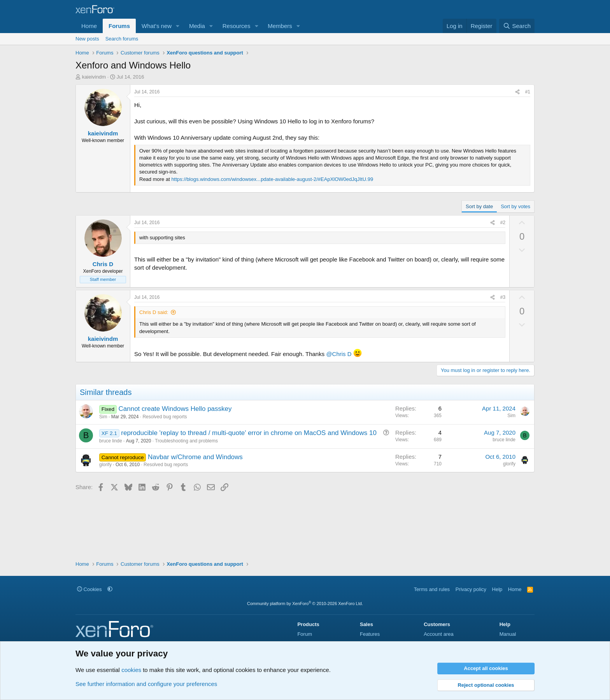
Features (370, 634)
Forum (305, 634)
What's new (157, 26)
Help (497, 589)
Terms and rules (432, 589)
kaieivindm (94, 77)
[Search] (517, 26)
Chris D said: (154, 312)
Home (89, 26)
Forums (119, 26)
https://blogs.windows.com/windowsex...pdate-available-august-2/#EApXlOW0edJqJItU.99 (272, 179)
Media (197, 26)
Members (280, 26)
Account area (439, 634)
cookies (131, 670)
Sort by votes (515, 206)
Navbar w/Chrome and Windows (195, 457)
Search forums (122, 39)
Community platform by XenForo (305, 604)
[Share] (517, 92)
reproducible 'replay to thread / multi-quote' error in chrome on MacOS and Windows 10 (249, 433)
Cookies (89, 589)
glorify (105, 465)
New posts (87, 39)
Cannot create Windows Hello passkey (175, 409)
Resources (237, 26)
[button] (178, 26)
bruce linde (111, 441)
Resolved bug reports (165, 417)
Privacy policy (471, 589)
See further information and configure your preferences (146, 684)
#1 (528, 92)
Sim (103, 417)
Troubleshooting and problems (186, 441)
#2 (503, 223)
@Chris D (339, 354)
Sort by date (479, 206)
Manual (508, 634)
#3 (503, 297)
